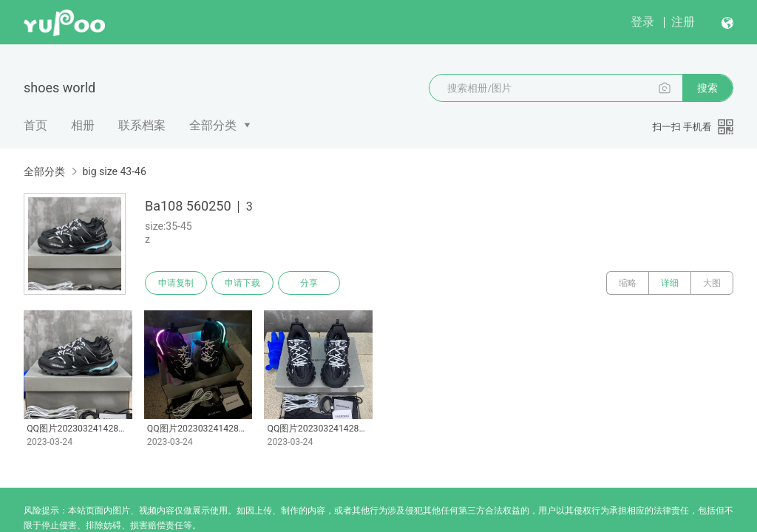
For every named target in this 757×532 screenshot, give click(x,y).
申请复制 (176, 283)
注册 (683, 22)
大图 (712, 283)
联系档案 (142, 125)
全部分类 (213, 125)
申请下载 (242, 283)
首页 (35, 125)
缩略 (628, 283)
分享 (309, 283)
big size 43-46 (114, 171)
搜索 (707, 88)
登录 (642, 22)
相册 (83, 125)
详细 (670, 283)
